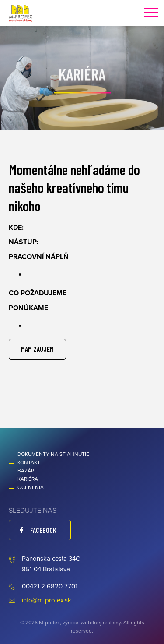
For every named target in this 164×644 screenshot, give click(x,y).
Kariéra (28, 479)
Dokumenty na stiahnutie (53, 454)
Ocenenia (31, 487)
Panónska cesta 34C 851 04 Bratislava (51, 564)
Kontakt (29, 462)
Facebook (43, 530)
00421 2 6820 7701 (50, 586)
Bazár (26, 471)
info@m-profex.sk (47, 600)
